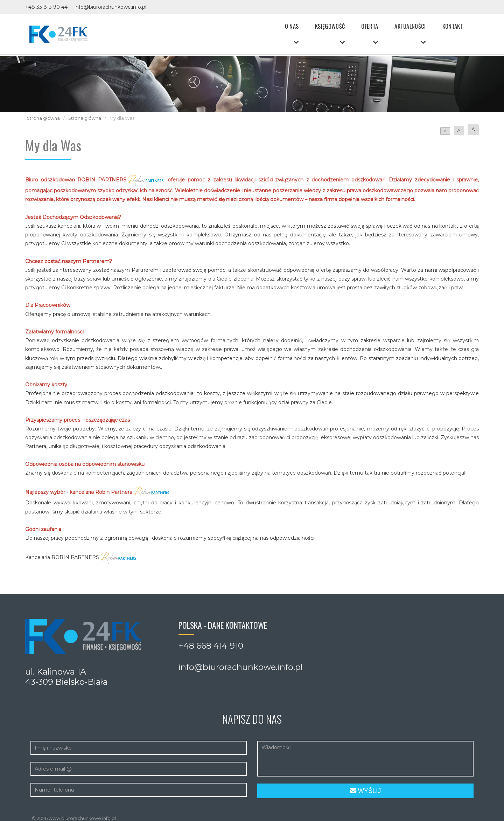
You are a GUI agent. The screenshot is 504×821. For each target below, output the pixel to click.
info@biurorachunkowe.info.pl (110, 7)
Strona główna (43, 118)
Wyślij (366, 791)
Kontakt (453, 27)
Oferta (374, 27)
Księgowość (337, 27)
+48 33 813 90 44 (46, 7)
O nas (301, 27)
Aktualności (413, 27)
